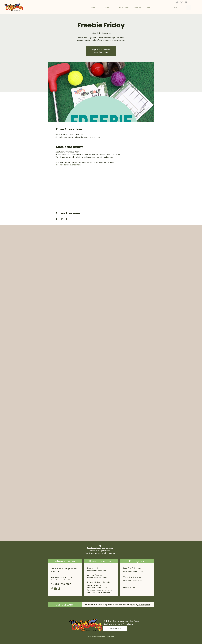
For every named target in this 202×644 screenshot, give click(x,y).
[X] (182, 3)
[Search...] (178, 8)
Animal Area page (104, 592)
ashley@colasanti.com (61, 577)
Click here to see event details (68, 165)
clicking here (144, 605)
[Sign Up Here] (115, 628)
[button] (124, 8)
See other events (101, 52)
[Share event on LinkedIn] (67, 219)
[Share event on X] (62, 219)
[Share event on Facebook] (57, 219)
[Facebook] (177, 3)
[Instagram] (186, 3)
